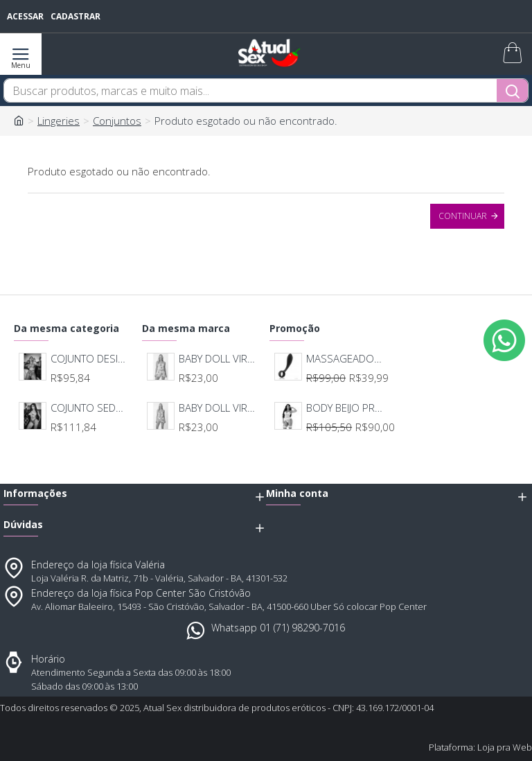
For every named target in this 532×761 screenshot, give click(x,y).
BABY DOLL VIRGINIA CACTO (218, 359)
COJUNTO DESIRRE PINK (90, 359)
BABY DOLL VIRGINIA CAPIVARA (218, 408)
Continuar (463, 216)
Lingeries (59, 121)
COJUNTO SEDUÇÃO (90, 408)
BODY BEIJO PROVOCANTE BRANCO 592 (346, 408)
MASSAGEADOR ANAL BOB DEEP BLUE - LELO (346, 359)
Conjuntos (117, 121)
